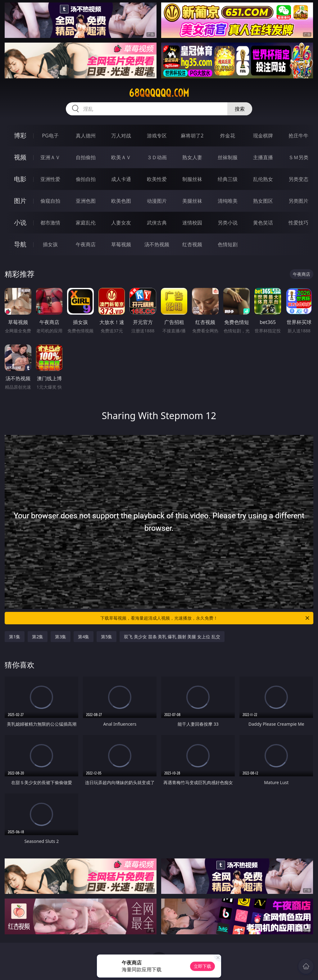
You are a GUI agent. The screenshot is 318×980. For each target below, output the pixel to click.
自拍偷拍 (86, 157)
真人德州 (86, 136)
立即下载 (202, 966)
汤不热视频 (157, 244)
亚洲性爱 (50, 179)
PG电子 (50, 136)
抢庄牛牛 (298, 136)
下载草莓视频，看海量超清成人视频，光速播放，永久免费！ (205, 618)
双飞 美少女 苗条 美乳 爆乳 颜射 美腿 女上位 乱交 (172, 637)
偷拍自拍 (86, 179)
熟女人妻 (192, 157)
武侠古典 (157, 223)
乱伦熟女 (263, 179)
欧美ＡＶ (121, 157)
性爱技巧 (298, 223)
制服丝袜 (192, 179)
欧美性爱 (157, 179)
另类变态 (298, 179)
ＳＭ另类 (298, 157)
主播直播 (263, 157)
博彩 (20, 135)
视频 (20, 157)
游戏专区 (157, 136)
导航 (20, 244)
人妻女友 (121, 223)
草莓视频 (121, 244)
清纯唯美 (228, 201)
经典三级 (228, 179)
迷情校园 (192, 223)
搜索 (240, 109)
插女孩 (50, 244)
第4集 (84, 637)
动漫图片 (157, 201)
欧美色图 (121, 201)
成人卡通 (121, 179)
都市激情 (50, 223)
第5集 (107, 637)
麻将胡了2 (192, 136)
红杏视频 (192, 244)
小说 (20, 222)
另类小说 (228, 223)
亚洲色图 (86, 201)
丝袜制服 (228, 157)
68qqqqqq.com (159, 93)
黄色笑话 (263, 223)
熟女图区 (263, 201)
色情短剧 (228, 244)
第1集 (15, 637)
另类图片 (298, 201)
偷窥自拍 (50, 201)
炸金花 (228, 136)
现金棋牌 (263, 136)
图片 (20, 201)
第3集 (61, 637)
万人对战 (121, 136)
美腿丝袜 (192, 201)
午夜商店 (86, 244)
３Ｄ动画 (157, 157)
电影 (20, 179)
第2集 (38, 637)
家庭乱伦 (86, 223)
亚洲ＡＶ (50, 157)
